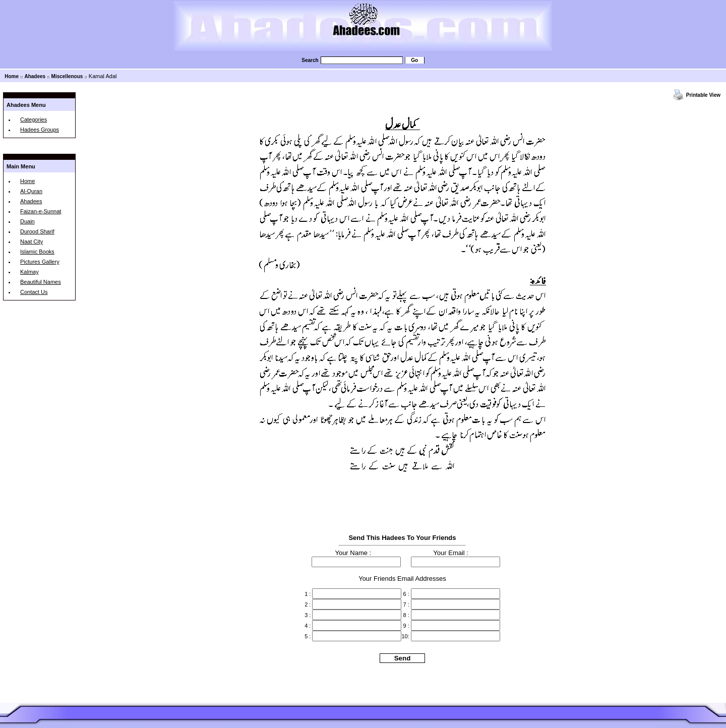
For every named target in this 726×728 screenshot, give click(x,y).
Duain (27, 221)
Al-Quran (31, 191)
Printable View (703, 95)
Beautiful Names (41, 282)
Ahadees (35, 76)
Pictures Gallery (40, 262)
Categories (34, 119)
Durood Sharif (37, 231)
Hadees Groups (40, 130)
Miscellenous (67, 76)
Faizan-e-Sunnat (41, 211)
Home (12, 76)
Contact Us (34, 292)
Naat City (32, 241)
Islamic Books (37, 252)
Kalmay (29, 272)
